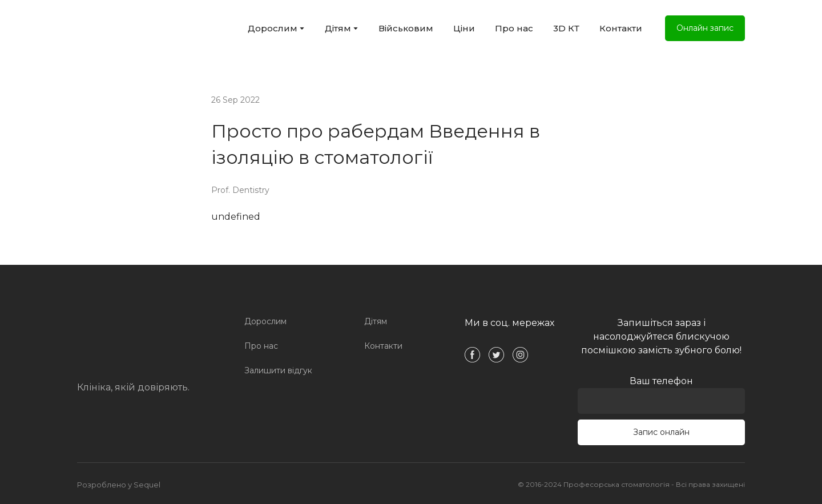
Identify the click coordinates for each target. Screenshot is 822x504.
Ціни (464, 28)
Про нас (514, 28)
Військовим (406, 28)
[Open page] (134, 340)
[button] (705, 28)
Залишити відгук (278, 370)
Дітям (338, 28)
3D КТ (566, 28)
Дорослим (273, 28)
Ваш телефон (661, 395)
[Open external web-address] (132, 28)
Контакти (621, 28)
